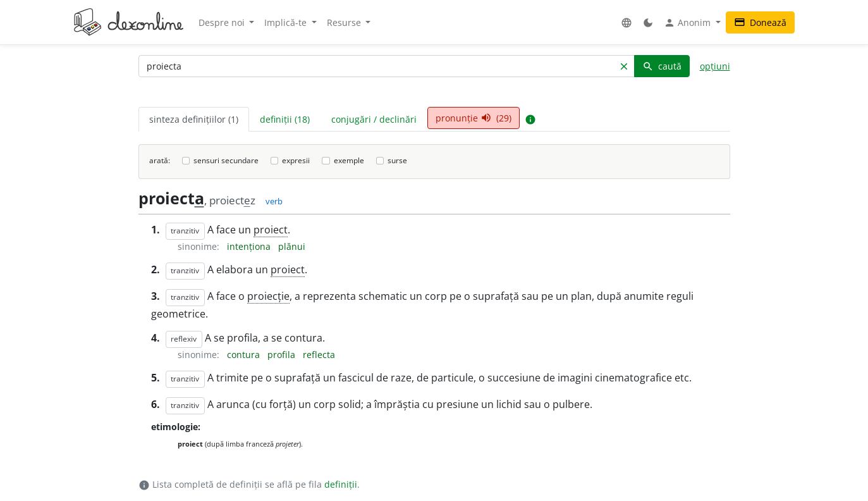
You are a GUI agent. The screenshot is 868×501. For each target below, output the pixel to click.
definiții (341, 484)
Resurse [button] (345, 22)
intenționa (250, 246)
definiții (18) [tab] (285, 119)
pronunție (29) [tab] (474, 118)
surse (397, 160)
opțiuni (715, 66)
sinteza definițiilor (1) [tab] (194, 119)
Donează (760, 22)
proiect (271, 230)
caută (662, 66)
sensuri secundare (226, 160)
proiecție (268, 296)
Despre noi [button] (223, 22)
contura (245, 355)
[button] (627, 22)
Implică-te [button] (287, 22)
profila (283, 355)
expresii (296, 160)
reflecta (319, 355)
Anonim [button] (688, 23)
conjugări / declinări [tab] (374, 119)
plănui (292, 246)
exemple (349, 160)
